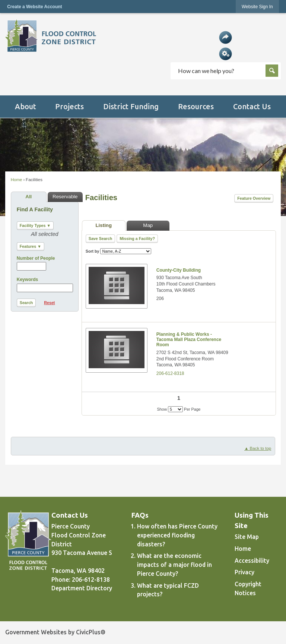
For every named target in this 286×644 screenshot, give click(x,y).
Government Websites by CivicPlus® (55, 632)
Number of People (36, 258)
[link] (257, 7)
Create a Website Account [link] (34, 7)
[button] (226, 37)
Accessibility (252, 561)
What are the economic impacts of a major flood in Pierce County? (174, 565)
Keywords (27, 280)
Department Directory (82, 588)
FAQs (140, 515)
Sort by (119, 251)
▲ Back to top (258, 448)
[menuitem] (25, 107)
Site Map (247, 537)
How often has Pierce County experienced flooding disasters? (177, 535)
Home (17, 180)
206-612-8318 (170, 373)
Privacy (244, 572)
